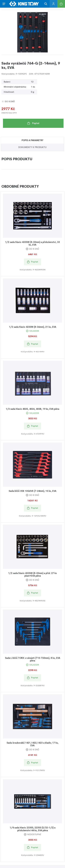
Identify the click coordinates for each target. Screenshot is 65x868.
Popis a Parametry (32, 140)
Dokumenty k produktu (32, 147)
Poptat (33, 123)
